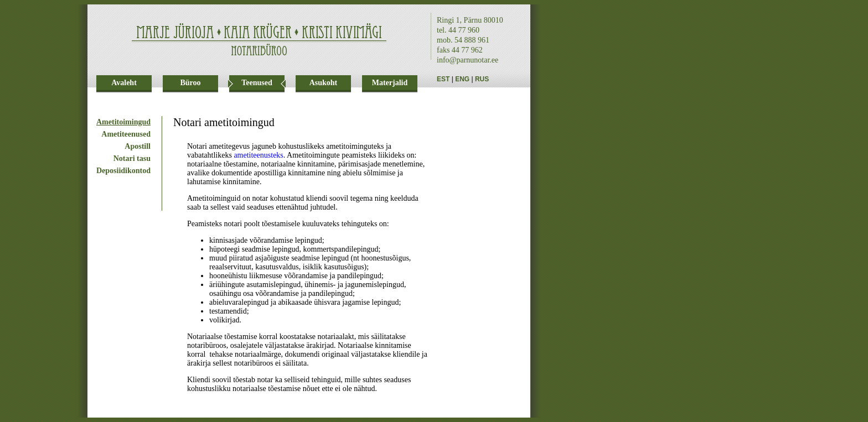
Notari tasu (132, 158)
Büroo (190, 83)
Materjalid (390, 83)
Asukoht (324, 83)
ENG (462, 79)
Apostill (138, 146)
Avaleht (124, 83)
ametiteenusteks (258, 155)
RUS (482, 79)
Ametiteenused (126, 134)
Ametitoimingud (123, 122)
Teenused (257, 83)
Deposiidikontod (123, 171)
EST (443, 79)
